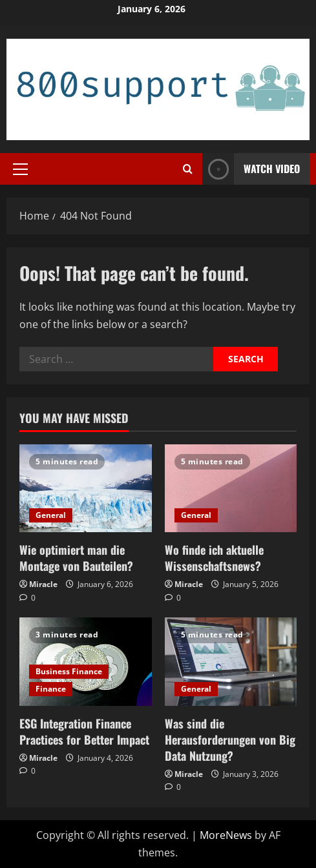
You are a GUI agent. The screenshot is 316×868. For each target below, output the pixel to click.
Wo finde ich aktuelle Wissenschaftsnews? (214, 558)
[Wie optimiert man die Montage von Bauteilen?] (86, 488)
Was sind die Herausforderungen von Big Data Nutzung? (230, 739)
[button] (20, 169)
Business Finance (69, 671)
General (51, 515)
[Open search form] (188, 169)
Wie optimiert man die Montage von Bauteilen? (76, 558)
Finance (51, 689)
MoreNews (226, 835)
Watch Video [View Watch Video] (251, 169)
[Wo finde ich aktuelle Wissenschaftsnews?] (231, 488)
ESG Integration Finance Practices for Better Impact (84, 731)
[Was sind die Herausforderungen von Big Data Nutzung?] (231, 661)
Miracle (43, 584)
